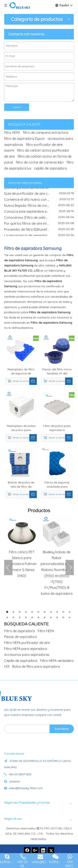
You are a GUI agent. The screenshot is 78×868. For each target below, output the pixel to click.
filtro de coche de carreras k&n (40, 162)
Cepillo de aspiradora (21, 661)
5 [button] (33, 612)
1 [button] (8, 612)
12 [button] (8, 618)
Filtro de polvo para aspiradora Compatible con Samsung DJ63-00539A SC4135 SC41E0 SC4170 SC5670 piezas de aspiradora (57, 428)
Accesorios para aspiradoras (27, 655)
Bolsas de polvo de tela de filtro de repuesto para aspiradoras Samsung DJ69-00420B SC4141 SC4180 (21, 485)
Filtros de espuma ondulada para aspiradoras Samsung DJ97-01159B (57, 485)
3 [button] (20, 612)
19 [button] (52, 618)
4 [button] (27, 612)
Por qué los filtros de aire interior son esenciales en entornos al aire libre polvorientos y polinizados (39, 225)
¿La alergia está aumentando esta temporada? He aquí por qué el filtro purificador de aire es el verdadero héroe (39, 189)
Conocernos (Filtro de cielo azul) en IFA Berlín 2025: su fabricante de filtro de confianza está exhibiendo (39, 219)
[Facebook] (27, 850)
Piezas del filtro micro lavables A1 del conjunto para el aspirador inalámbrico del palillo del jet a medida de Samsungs (57, 371)
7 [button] (45, 612)
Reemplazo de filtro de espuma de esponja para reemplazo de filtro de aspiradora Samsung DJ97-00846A (21, 371)
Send (17, 107)
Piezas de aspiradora (20, 637)
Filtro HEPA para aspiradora (26, 649)
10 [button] (64, 612)
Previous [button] (8, 568)
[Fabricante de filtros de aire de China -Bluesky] (28, 694)
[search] (26, 729)
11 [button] (70, 612)
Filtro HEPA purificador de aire (27, 643)
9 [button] (58, 612)
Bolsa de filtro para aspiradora (36, 666)
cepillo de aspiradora (50, 168)
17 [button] (39, 618)
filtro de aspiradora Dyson (24, 139)
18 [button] (45, 618)
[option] (22, 547)
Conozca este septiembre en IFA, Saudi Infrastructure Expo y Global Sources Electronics (39, 213)
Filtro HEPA (46, 631)
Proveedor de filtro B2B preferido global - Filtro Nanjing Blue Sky (39, 231)
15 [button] (27, 618)
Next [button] (70, 568)
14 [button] (20, 618)
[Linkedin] (43, 850)
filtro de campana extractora (46, 133)
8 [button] (52, 612)
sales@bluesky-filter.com (26, 788)
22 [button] (70, 618)
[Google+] (35, 850)
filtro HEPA (12, 133)
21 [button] (64, 618)
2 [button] (14, 612)
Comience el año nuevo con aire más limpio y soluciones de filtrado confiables (39, 201)
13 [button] (14, 618)
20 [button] (58, 618)
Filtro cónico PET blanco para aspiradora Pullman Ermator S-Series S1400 (22, 564)
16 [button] (33, 618)
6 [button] (39, 612)
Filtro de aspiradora (19, 631)
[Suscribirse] (62, 729)
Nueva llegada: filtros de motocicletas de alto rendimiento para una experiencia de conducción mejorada (39, 207)
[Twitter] (51, 850)
